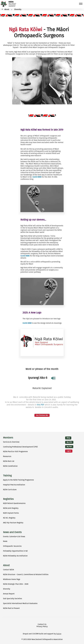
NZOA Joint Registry (11, 508)
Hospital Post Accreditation (14, 485)
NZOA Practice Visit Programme (15, 451)
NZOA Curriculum (10, 490)
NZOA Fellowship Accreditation (15, 556)
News (5, 541)
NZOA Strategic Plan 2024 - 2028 (16, 584)
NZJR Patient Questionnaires (14, 503)
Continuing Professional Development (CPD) (20, 447)
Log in (69, 451)
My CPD (69, 442)
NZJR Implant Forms (11, 513)
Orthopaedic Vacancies (12, 546)
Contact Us (42, 624)
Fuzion (59, 634)
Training (7, 476)
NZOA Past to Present (11, 608)
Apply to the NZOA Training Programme (18, 480)
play (52, 378)
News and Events (12, 532)
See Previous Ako (42, 415)
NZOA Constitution (10, 466)
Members (8, 438)
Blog (68, 438)
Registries (8, 499)
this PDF (41, 405)
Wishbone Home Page (12, 579)
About (7, 9)
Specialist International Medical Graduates (20, 603)
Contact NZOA (8, 570)
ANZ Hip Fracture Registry (13, 523)
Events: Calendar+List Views (14, 537)
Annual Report (9, 594)
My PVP (69, 447)
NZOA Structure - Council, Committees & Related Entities (26, 574)
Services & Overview (11, 442)
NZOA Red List (9, 461)
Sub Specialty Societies (13, 599)
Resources (7, 456)
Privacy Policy (42, 626)
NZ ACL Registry (9, 518)
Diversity (18, 9)
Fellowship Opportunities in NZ (15, 551)
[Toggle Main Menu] (80, 4)
